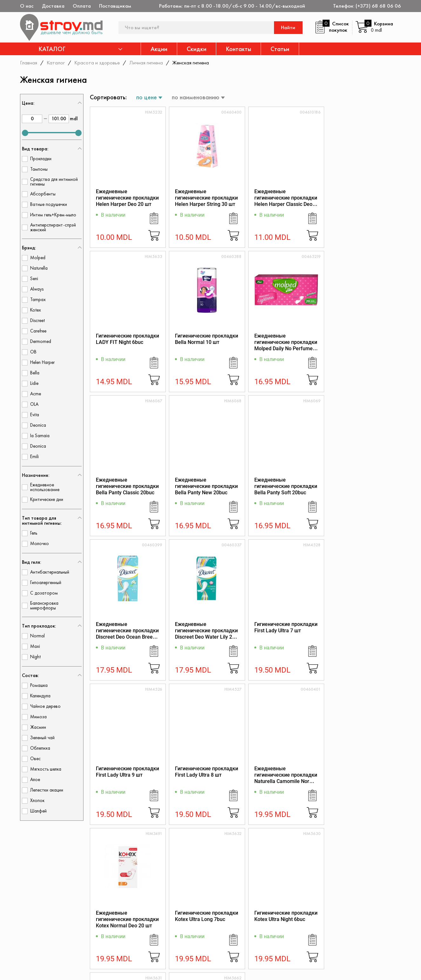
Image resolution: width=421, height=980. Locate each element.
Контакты (238, 49)
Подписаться (381, 878)
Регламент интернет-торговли (268, 919)
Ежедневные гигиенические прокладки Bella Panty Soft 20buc (127, 487)
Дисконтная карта (348, 908)
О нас (27, 6)
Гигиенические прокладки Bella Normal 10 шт (127, 339)
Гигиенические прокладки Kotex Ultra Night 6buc (206, 772)
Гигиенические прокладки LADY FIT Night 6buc (363, 195)
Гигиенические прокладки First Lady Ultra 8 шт (206, 628)
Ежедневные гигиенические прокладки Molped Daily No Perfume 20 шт (206, 345)
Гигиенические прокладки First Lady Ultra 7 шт (363, 483)
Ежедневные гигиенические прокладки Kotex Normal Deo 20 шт (363, 631)
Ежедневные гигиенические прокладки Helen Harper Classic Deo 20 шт (284, 201)
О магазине (257, 908)
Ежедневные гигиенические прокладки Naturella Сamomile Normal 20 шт (284, 634)
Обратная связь (345, 934)
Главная (29, 62)
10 (268, 842)
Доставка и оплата (266, 948)
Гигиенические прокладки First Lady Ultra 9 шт (127, 628)
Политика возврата (349, 925)
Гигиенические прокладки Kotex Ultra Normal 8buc (285, 772)
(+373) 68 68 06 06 (378, 6)
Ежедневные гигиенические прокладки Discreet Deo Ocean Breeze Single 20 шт (206, 490)
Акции (159, 49)
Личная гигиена (146, 62)
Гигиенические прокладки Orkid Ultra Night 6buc (363, 772)
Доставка (53, 6)
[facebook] (24, 970)
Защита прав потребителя (275, 931)
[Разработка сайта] (392, 968)
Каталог (56, 62)
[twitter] (42, 970)
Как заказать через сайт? (274, 939)
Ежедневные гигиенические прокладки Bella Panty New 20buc (363, 342)
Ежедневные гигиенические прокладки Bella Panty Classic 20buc (284, 342)
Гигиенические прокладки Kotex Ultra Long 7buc (127, 772)
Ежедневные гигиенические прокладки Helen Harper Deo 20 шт (127, 198)
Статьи (280, 49)
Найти (288, 27)
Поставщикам (115, 6)
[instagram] (60, 970)
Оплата (82, 6)
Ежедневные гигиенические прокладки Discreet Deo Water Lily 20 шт (284, 490)
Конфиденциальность (351, 917)
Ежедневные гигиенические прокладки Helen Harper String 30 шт (206, 198)
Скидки (197, 49)
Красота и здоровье (97, 62)
